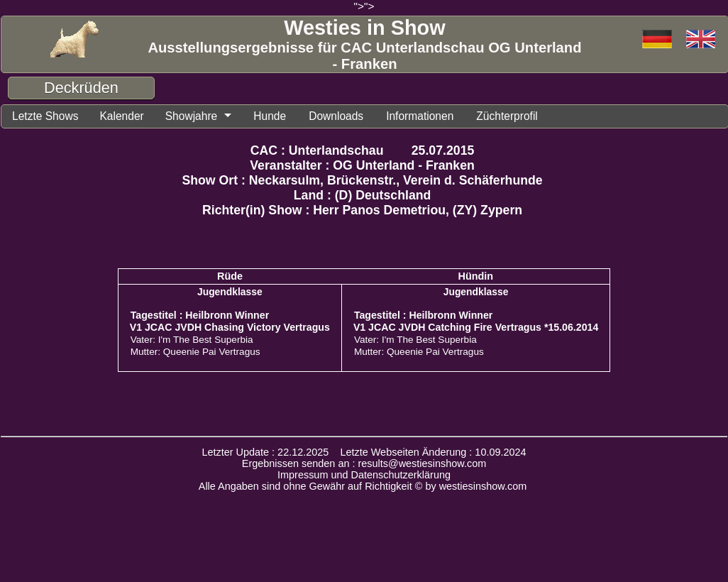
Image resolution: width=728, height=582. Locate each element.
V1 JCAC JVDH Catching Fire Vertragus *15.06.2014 (476, 329)
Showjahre (206, 117)
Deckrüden (81, 88)
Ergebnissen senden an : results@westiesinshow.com (364, 466)
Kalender (132, 117)
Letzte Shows (49, 117)
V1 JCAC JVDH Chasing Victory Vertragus (230, 329)
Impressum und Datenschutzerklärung (364, 477)
